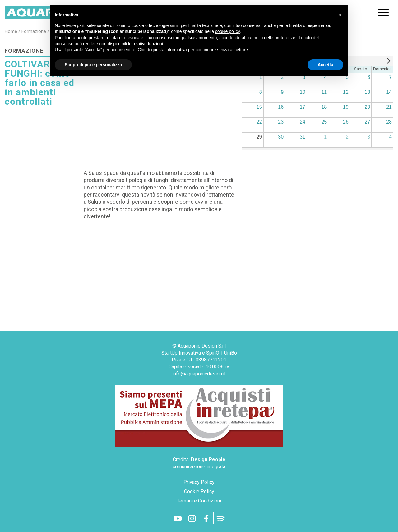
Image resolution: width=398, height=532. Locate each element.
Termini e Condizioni (199, 501)
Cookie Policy (199, 491)
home (11, 31)
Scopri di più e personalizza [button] (93, 65)
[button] (340, 15)
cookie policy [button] (227, 31)
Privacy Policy (199, 482)
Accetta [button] (325, 65)
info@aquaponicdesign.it (199, 374)
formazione (34, 31)
